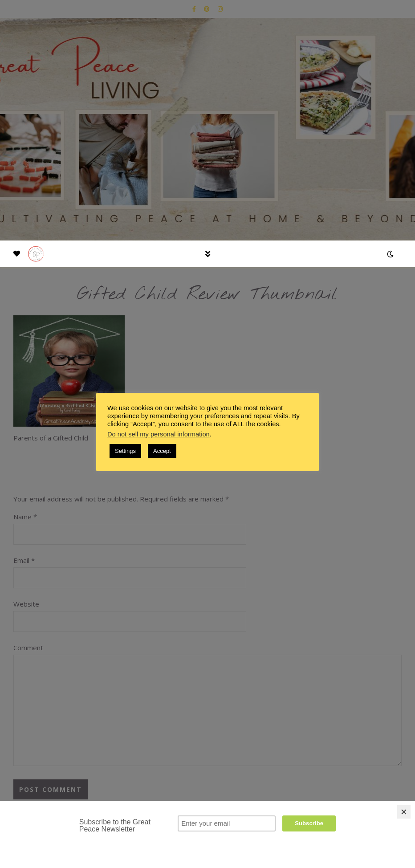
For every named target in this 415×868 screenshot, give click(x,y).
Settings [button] (125, 451)
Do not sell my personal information (159, 434)
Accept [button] (162, 451)
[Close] (404, 812)
